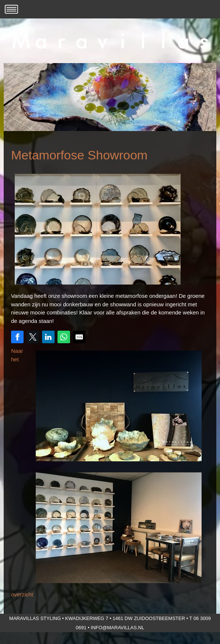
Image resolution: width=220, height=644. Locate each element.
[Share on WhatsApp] (64, 337)
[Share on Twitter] (33, 337)
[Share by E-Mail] (79, 337)
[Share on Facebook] (17, 337)
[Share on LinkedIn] (48, 337)
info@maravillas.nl (117, 628)
